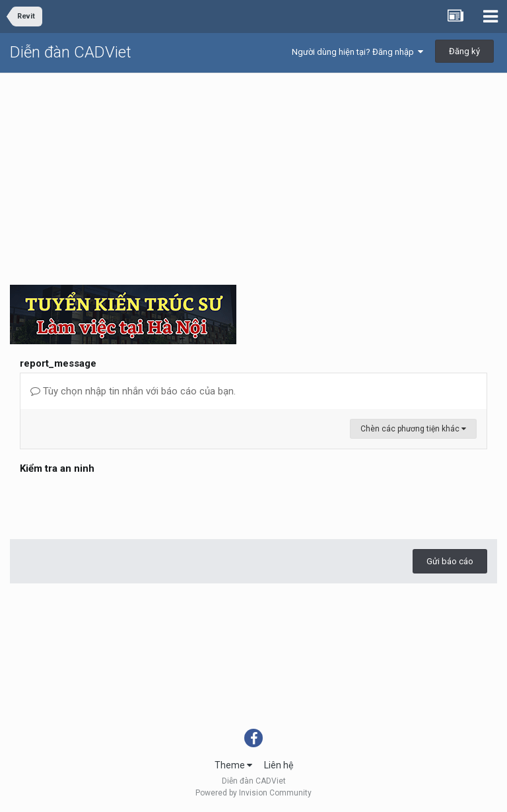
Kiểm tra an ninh (57, 468)
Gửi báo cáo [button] (450, 561)
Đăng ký (464, 51)
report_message (58, 363)
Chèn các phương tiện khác (413, 429)
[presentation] (120, 503)
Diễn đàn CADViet (71, 52)
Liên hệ (279, 765)
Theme (233, 765)
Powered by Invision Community (253, 793)
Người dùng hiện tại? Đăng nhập (357, 52)
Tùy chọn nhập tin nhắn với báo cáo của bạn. (133, 391)
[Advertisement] (253, 172)
